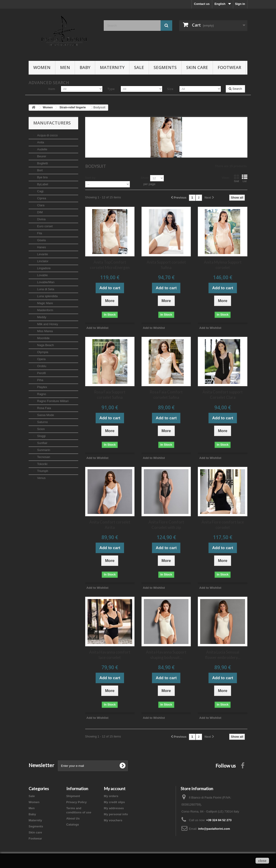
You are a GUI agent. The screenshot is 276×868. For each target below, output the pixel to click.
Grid (236, 178)
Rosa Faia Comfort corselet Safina (166, 395)
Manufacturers (52, 123)
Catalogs (73, 825)
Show (145, 178)
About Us (73, 818)
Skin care (197, 67)
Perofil (41, 373)
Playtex (42, 387)
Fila (39, 233)
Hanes (41, 247)
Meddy (41, 317)
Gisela (41, 240)
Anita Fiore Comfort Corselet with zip (166, 525)
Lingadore (43, 268)
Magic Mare (45, 303)
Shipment (73, 796)
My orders (111, 796)
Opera (41, 359)
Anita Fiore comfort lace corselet (223, 525)
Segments (165, 67)
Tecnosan (43, 457)
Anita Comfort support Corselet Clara (223, 395)
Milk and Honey (47, 324)
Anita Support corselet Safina (166, 265)
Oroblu (41, 366)
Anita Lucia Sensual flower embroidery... (223, 655)
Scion (40, 429)
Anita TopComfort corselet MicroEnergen (110, 265)
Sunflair (42, 443)
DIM (39, 212)
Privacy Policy (77, 802)
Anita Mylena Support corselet (223, 265)
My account (115, 789)
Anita (40, 142)
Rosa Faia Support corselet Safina (110, 395)
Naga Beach (45, 345)
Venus (41, 478)
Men (65, 67)
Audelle (42, 149)
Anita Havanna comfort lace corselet (110, 655)
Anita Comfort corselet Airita (110, 525)
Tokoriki (42, 464)
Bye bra (42, 177)
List (245, 178)
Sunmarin (43, 450)
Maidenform (45, 310)
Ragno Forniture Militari (52, 401)
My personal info (116, 814)
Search (235, 89)
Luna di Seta (45, 289)
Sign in (240, 4)
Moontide (43, 338)
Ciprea (41, 198)
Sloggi (41, 436)
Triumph (42, 471)
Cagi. (40, 191)
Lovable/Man (45, 282)
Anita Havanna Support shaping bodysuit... (166, 655)
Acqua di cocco (47, 135)
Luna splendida (47, 296)
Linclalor (42, 261)
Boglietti (42, 163)
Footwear (229, 67)
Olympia (42, 352)
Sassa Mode (45, 415)
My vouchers (113, 820)
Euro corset (44, 226)
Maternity (112, 67)
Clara (40, 205)
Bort (39, 170)
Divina (41, 219)
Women (42, 67)
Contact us (202, 4)
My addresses (114, 808)
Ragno (41, 394)
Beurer (41, 156)
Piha (40, 380)
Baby (85, 67)
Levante (42, 254)
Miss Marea (45, 331)
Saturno (42, 422)
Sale (139, 67)
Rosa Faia (44, 408)
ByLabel (42, 184)
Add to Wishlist (97, 328)
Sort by (90, 178)
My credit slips (114, 802)
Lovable (42, 275)
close (262, 861)
